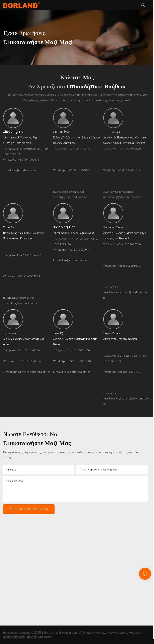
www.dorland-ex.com (125, 633)
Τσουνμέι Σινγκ (113, 227)
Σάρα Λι (8, 227)
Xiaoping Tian (14, 132)
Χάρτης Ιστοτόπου (14, 637)
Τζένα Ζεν (10, 333)
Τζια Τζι (58, 333)
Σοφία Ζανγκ (112, 333)
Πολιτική (32, 637)
